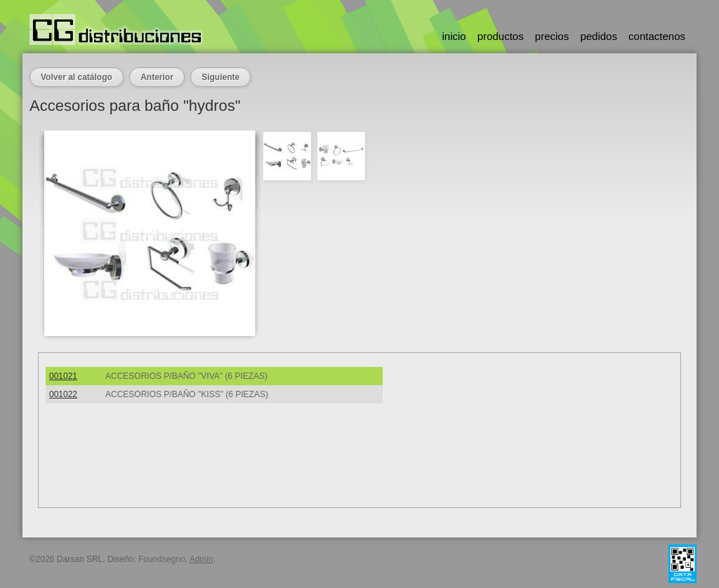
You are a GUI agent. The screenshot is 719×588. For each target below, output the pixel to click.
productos (501, 36)
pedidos (599, 36)
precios (552, 36)
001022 (63, 394)
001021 (63, 376)
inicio (454, 36)
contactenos (657, 36)
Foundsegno (162, 559)
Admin (202, 559)
